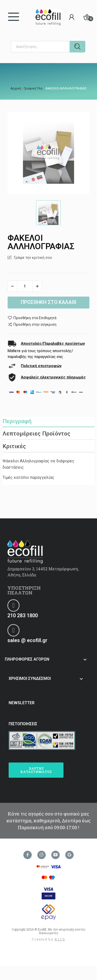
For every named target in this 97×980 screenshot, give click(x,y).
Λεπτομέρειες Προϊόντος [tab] (36, 433)
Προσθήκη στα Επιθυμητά (32, 318)
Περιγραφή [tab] (17, 421)
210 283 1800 (23, 615)
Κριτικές (14, 446)
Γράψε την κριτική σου (32, 258)
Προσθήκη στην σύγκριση (32, 325)
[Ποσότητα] (25, 286)
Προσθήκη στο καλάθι (48, 302)
